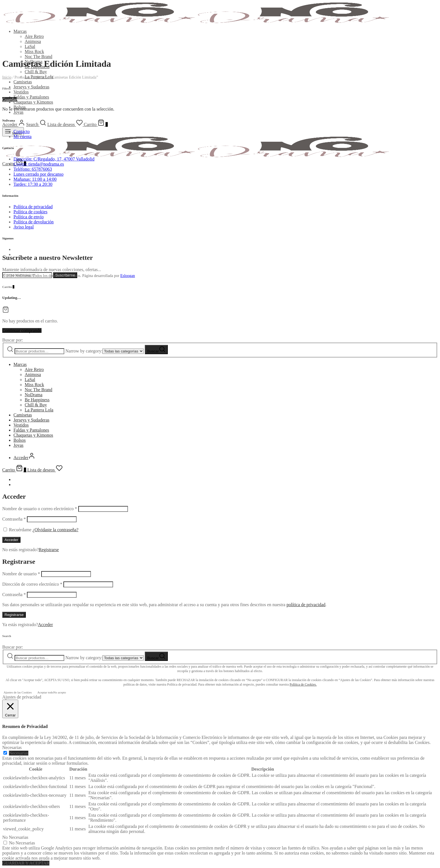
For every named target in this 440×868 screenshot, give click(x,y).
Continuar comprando (22, 330)
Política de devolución (34, 222)
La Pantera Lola (39, 410)
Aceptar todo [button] (45, 692)
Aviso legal (24, 227)
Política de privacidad (33, 207)
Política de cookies (30, 212)
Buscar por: (13, 340)
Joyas (19, 112)
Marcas (20, 31)
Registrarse (49, 550)
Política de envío (29, 217)
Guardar (10, 99)
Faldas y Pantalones (31, 97)
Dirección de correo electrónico (32, 584)
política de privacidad (306, 605)
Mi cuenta (22, 137)
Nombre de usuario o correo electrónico (40, 509)
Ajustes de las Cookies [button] (18, 692)
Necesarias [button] (12, 747)
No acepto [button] (60, 692)
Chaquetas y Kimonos (33, 102)
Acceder (11, 540)
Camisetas (23, 82)
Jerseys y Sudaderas (31, 87)
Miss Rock (34, 51)
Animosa (33, 41)
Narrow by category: (84, 351)
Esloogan (128, 276)
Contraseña (14, 519)
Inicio (7, 77)
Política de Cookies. (303, 684)
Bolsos (20, 440)
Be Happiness (37, 400)
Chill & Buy (36, 72)
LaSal (30, 46)
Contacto (22, 131)
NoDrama (34, 395)
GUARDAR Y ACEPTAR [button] (26, 863)
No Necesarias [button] (15, 837)
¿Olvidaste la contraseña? (55, 530)
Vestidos (21, 92)
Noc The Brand (38, 57)
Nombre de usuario (21, 574)
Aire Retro (34, 36)
